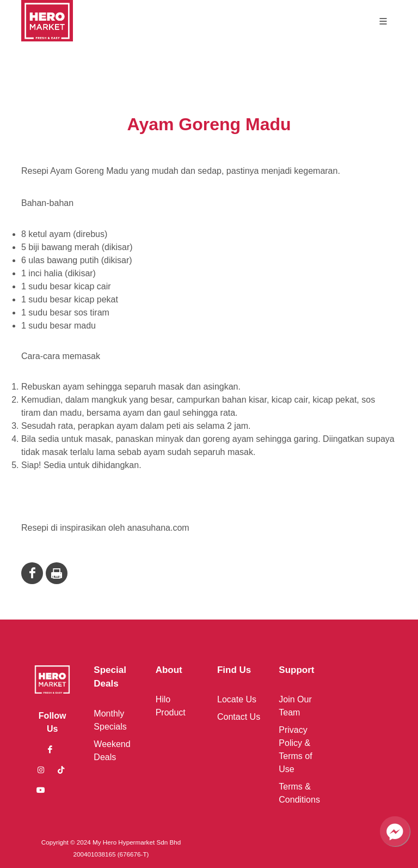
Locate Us (237, 699)
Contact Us (239, 717)
